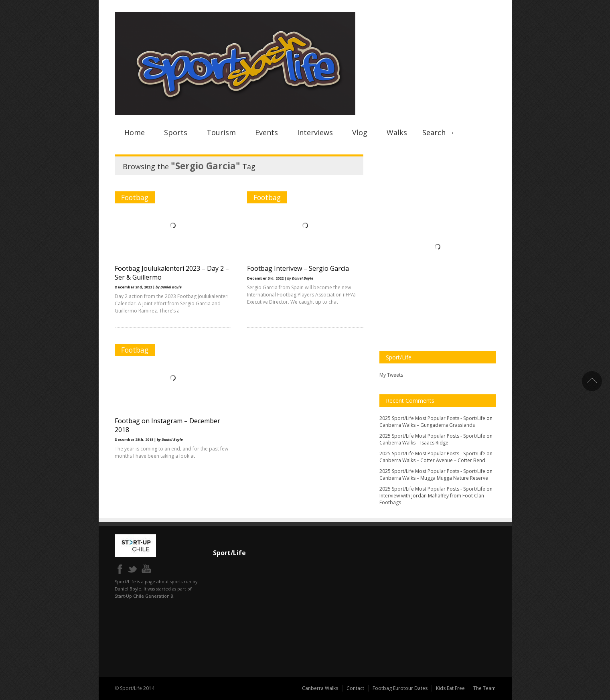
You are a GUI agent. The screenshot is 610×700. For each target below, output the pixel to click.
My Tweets (391, 375)
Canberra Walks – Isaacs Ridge (414, 443)
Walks (397, 132)
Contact (355, 688)
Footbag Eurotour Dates (400, 688)
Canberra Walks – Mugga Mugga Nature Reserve (434, 478)
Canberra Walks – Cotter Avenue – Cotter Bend (432, 460)
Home (135, 132)
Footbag (135, 197)
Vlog (360, 132)
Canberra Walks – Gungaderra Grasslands (427, 425)
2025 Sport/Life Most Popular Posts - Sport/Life (432, 418)
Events (266, 132)
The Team (484, 688)
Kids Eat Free (450, 688)
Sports (176, 132)
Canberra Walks (320, 688)
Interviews (315, 132)
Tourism (221, 132)
